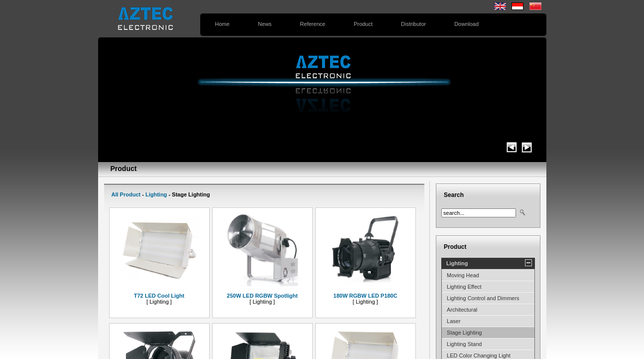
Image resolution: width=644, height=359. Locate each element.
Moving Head (463, 275)
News (265, 24)
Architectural (462, 310)
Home (222, 24)
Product (363, 24)
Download (466, 24)
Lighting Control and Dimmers (483, 298)
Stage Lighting (464, 333)
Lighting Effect (464, 287)
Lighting (156, 194)
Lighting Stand (464, 344)
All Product (126, 194)
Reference (313, 24)
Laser (454, 321)
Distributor (413, 24)
